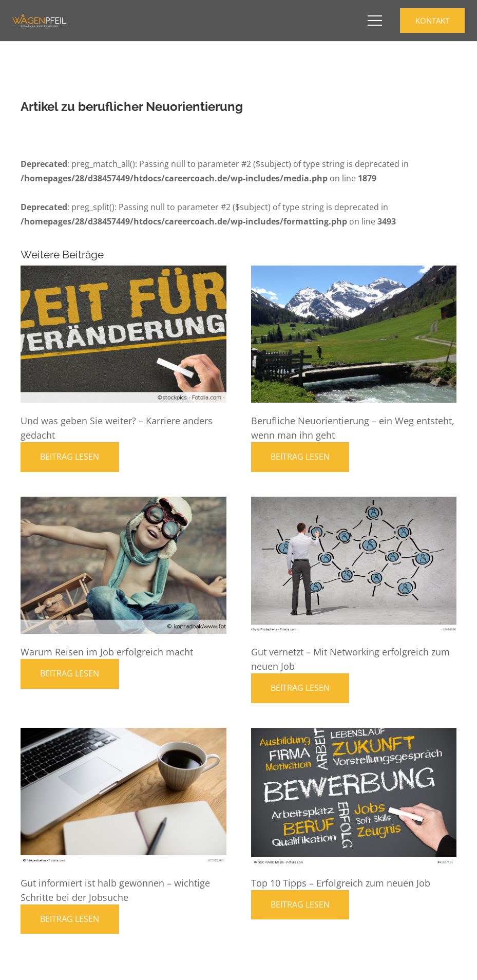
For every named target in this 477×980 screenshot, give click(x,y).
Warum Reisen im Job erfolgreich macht (107, 652)
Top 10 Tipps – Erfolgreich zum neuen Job (341, 883)
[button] (375, 21)
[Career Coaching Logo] (39, 21)
